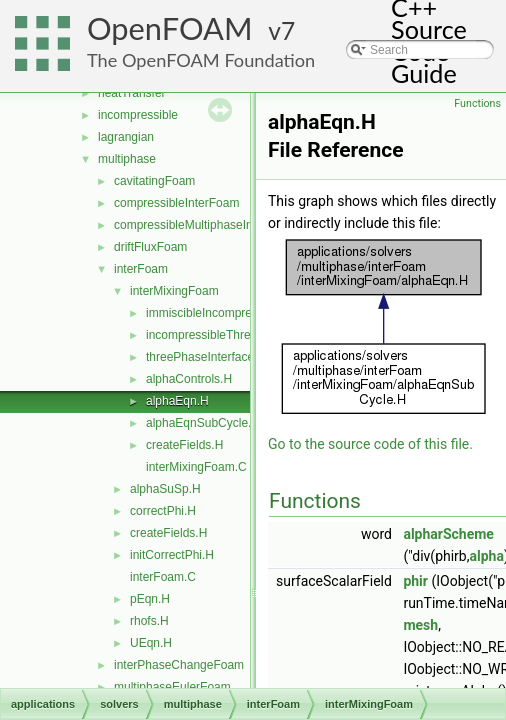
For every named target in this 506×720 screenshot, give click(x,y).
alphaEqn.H (177, 401)
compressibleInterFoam (176, 203)
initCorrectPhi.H (172, 555)
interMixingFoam (174, 291)
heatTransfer (132, 93)
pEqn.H (150, 599)
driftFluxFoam (150, 247)
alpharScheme (448, 534)
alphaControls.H (189, 379)
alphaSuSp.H (165, 489)
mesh (420, 625)
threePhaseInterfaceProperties (227, 357)
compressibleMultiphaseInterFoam (205, 225)
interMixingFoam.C (196, 467)
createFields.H (184, 445)
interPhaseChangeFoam (179, 665)
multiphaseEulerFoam (172, 687)
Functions (477, 103)
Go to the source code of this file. (370, 444)
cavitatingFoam (154, 181)
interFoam (141, 269)
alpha (486, 556)
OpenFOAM (170, 28)
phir (415, 581)
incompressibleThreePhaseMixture (238, 335)
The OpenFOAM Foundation (201, 60)
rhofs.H (149, 621)
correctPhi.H (163, 511)
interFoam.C (163, 577)
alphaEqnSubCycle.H (203, 423)
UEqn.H (151, 643)
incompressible (138, 115)
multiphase (127, 159)
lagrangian (126, 137)
